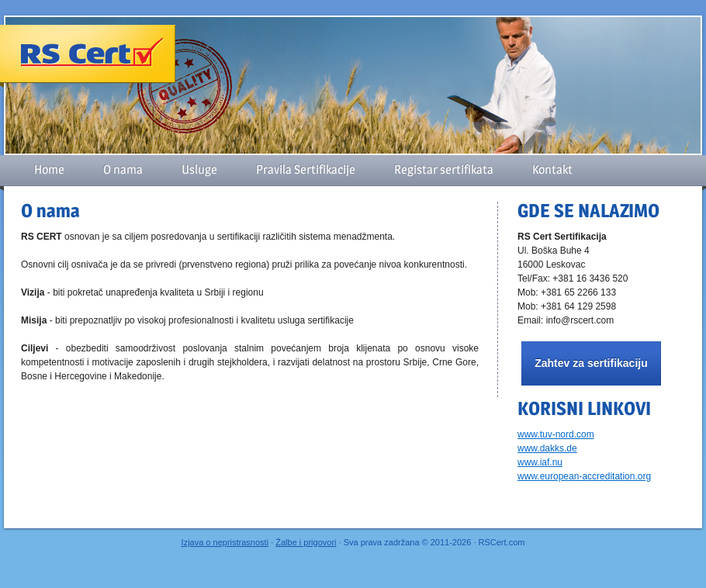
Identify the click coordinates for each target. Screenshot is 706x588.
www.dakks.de (547, 448)
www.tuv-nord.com (556, 434)
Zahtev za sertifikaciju (591, 363)
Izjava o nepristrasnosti (225, 542)
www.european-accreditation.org (584, 476)
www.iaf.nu (540, 462)
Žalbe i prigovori (306, 542)
